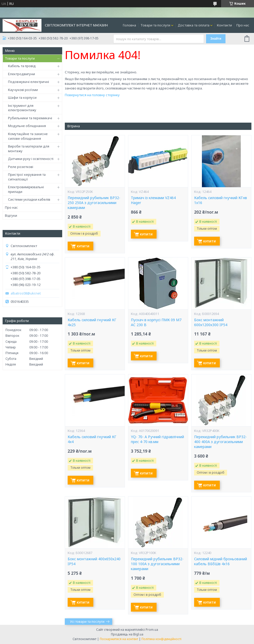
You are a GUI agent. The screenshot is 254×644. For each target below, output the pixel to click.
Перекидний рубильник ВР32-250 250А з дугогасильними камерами (94, 203)
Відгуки (11, 215)
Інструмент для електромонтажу (22, 108)
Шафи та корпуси (22, 97)
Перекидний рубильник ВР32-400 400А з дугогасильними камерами (220, 442)
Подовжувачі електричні (29, 82)
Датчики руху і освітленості (31, 159)
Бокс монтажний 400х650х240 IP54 (94, 561)
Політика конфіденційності (161, 639)
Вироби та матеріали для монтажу (29, 149)
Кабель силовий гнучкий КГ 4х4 (92, 439)
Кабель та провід (22, 66)
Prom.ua (152, 630)
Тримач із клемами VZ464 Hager (153, 200)
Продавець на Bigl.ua (127, 634)
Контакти (224, 25)
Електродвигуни (22, 74)
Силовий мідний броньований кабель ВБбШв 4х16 (221, 561)
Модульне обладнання (27, 126)
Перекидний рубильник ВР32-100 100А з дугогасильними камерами (157, 564)
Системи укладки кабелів (29, 199)
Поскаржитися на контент (119, 639)
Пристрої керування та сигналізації (27, 177)
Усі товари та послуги (87, 621)
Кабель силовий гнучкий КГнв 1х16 (221, 200)
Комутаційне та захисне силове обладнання (28, 136)
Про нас (243, 25)
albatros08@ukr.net (26, 293)
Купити (83, 246)
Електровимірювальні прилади (26, 189)
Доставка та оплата (194, 25)
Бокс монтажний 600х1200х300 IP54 (211, 322)
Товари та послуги (155, 25)
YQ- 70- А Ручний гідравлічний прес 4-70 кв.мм (157, 439)
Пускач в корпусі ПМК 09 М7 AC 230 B (156, 322)
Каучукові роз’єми (23, 90)
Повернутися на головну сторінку (92, 95)
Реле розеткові (21, 167)
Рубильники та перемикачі (30, 118)
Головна (129, 25)
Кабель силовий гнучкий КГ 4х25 (92, 322)
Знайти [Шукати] (216, 39)
